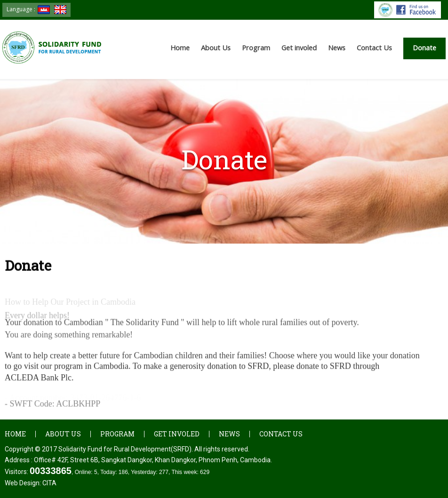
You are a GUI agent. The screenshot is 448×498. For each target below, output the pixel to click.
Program (256, 48)
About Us (216, 48)
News (337, 48)
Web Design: (31, 483)
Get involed (299, 48)
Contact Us (374, 48)
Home (180, 48)
